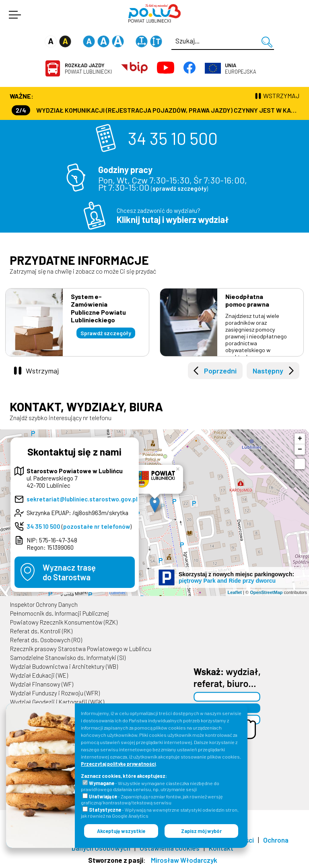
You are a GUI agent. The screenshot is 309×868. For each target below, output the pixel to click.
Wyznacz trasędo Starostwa (69, 572)
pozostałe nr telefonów (97, 526)
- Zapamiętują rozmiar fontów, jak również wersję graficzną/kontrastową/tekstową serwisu (152, 799)
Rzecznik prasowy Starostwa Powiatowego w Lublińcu (81, 649)
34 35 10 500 (173, 138)
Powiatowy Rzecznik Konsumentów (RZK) (64, 622)
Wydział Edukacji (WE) (39, 675)
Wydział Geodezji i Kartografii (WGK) (57, 702)
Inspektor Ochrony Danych (44, 604)
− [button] (300, 449)
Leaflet (235, 592)
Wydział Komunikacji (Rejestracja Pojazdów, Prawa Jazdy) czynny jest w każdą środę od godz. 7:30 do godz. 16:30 (156, 110)
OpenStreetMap (266, 592)
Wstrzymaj (42, 371)
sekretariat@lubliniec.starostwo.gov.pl (82, 499)
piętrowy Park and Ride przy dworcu (227, 581)
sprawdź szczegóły (179, 188)
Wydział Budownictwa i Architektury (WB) (64, 666)
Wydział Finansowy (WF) (42, 684)
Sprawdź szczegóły (106, 333)
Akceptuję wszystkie (121, 831)
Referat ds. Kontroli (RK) (41, 631)
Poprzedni (220, 371)
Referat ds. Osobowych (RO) (46, 640)
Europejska (241, 68)
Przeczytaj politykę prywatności (118, 764)
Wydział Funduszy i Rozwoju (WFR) (55, 693)
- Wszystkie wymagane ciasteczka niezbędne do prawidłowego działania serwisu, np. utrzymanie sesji (150, 786)
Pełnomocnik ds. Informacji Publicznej (60, 613)
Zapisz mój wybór (201, 831)
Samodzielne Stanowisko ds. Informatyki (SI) (68, 658)
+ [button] (300, 439)
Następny (268, 371)
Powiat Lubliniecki (88, 68)
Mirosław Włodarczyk (184, 860)
